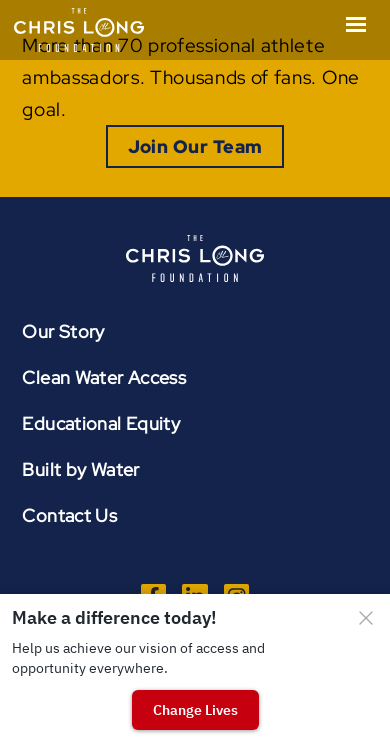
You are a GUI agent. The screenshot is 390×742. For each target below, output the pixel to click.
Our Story (63, 331)
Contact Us (69, 515)
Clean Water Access (104, 377)
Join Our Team (195, 146)
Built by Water (80, 469)
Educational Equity (101, 423)
